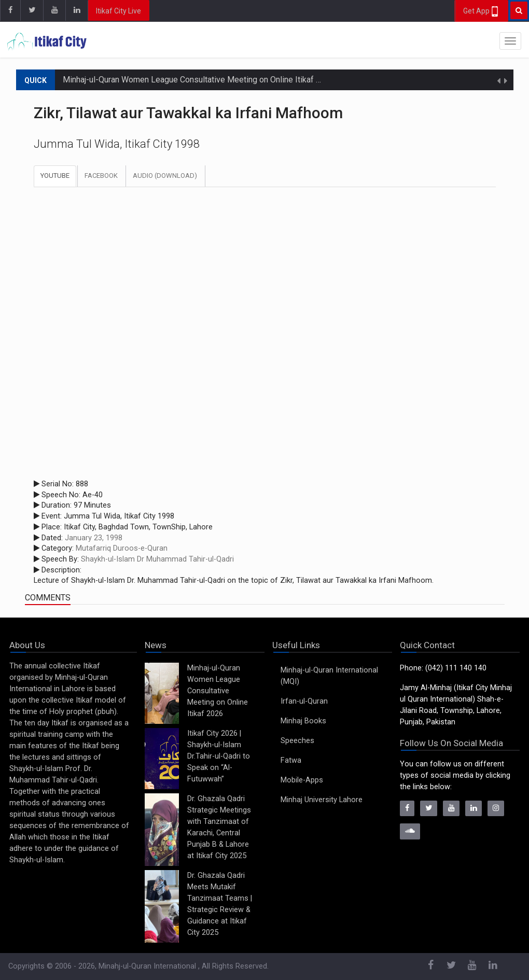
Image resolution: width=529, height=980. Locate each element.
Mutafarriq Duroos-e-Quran (122, 548)
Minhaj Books (303, 721)
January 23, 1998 (94, 538)
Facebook (101, 176)
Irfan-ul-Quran (304, 701)
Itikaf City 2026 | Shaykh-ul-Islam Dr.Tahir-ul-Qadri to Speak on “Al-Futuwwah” (219, 756)
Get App (482, 11)
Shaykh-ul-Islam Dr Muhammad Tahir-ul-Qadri (157, 559)
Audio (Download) (165, 176)
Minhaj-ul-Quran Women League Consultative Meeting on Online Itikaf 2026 (199, 80)
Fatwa (291, 760)
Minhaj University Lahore (322, 800)
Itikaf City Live (119, 11)
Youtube (55, 176)
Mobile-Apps (302, 780)
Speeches (297, 741)
